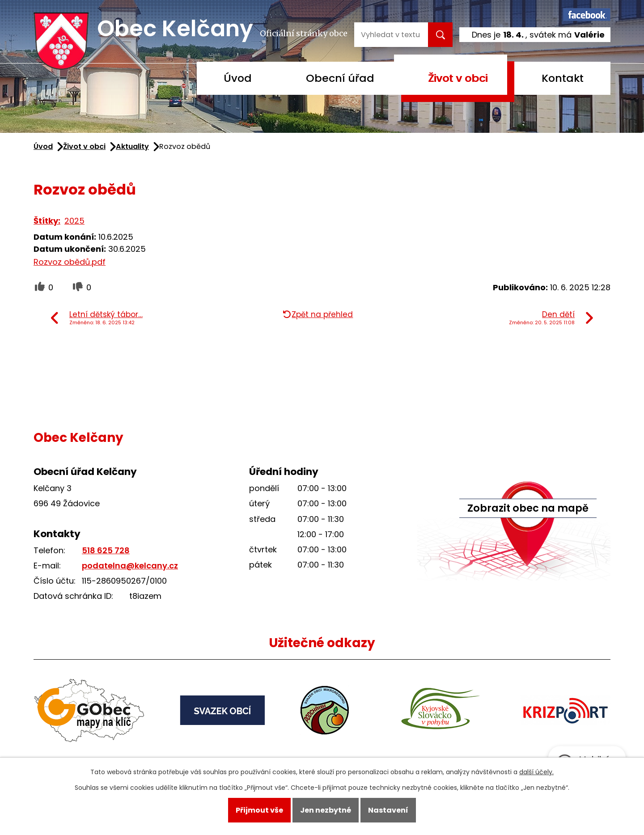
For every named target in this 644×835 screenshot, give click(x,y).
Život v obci (458, 78)
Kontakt (563, 78)
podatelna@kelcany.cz (130, 566)
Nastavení (388, 810)
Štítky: (47, 221)
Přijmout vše (259, 810)
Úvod (238, 78)
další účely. (536, 772)
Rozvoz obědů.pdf (70, 262)
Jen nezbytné (326, 810)
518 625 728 (106, 550)
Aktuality (132, 146)
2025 (74, 221)
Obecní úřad (340, 78)
